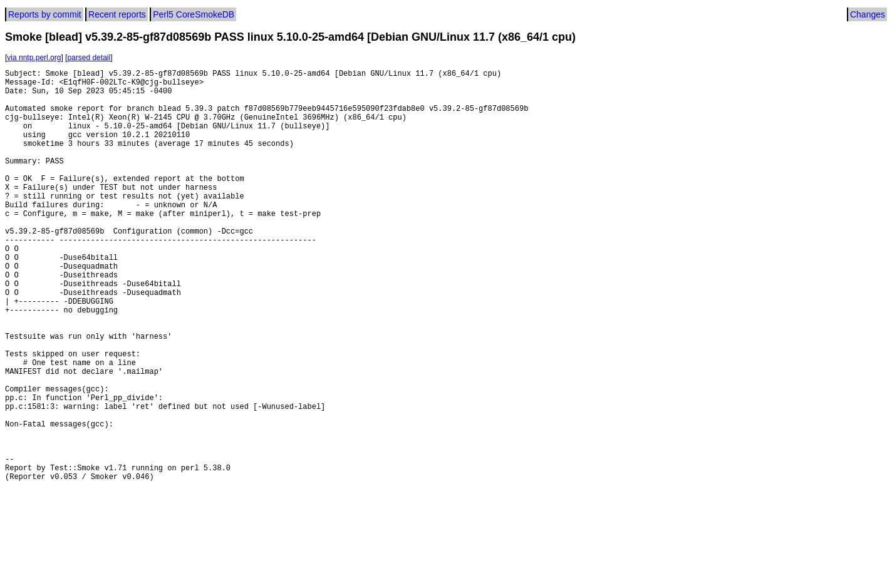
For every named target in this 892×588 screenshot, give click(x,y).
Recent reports (117, 14)
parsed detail (89, 58)
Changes (868, 14)
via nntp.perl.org (34, 58)
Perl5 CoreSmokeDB (194, 14)
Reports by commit (45, 14)
